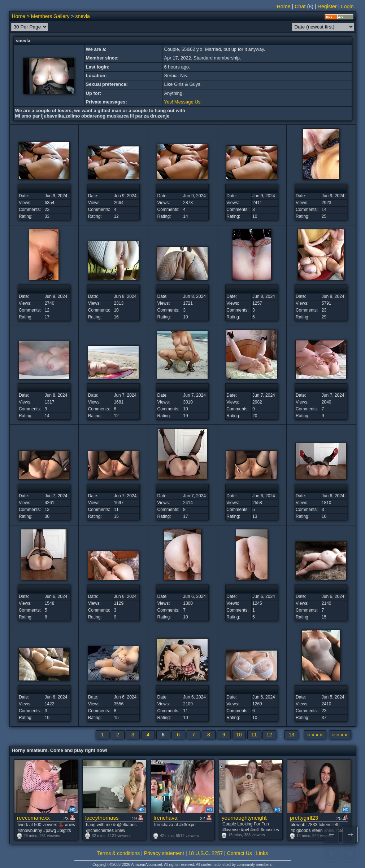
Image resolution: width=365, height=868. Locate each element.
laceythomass (102, 818)
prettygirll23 (304, 818)
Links (262, 853)
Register (327, 6)
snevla (82, 16)
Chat (300, 6)
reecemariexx (33, 818)
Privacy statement (164, 853)
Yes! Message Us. (183, 102)
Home (283, 6)
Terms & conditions (118, 853)
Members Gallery (50, 16)
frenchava (166, 818)
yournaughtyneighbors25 (244, 818)
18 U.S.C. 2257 (205, 853)
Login (347, 6)
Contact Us (240, 853)
